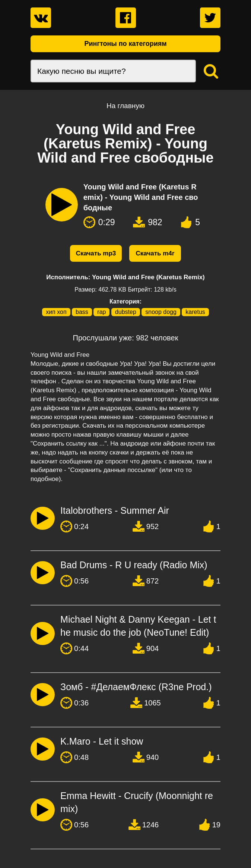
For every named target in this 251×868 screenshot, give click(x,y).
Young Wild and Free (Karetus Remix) (148, 277)
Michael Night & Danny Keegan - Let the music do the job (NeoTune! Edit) (138, 626)
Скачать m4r (155, 253)
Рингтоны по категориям (125, 44)
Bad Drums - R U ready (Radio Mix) (134, 565)
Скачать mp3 (96, 253)
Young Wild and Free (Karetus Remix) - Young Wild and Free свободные (141, 197)
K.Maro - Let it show (102, 741)
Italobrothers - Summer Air (115, 510)
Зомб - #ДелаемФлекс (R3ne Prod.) (136, 687)
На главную (125, 106)
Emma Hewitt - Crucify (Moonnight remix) (137, 802)
